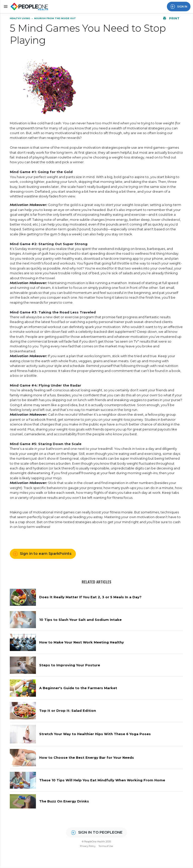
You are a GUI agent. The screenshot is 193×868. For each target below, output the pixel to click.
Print (171, 18)
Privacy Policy (88, 846)
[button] (5, 6)
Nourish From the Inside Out (55, 18)
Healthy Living (20, 18)
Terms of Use (106, 846)
